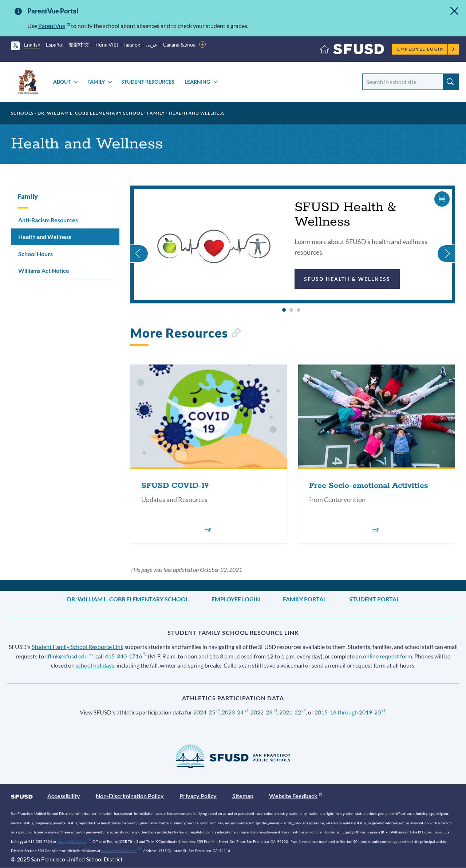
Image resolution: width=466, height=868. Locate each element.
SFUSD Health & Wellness (347, 279)
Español (55, 45)
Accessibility (64, 796)
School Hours (35, 254)
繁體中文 (79, 45)
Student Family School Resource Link (78, 647)
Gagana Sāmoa (179, 45)
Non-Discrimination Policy (130, 796)
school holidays (95, 665)
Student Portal (374, 599)
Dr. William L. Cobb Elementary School (90, 113)
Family (96, 82)
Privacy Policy (198, 796)
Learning (197, 82)
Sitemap (243, 796)
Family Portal (305, 599)
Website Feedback (296, 796)
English (32, 45)
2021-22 (293, 712)
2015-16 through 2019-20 (350, 712)
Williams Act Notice (44, 270)
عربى (151, 45)
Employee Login (426, 49)
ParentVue (54, 26)
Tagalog (132, 45)
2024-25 (207, 712)
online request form (388, 656)
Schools (22, 113)
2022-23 (264, 712)
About (62, 82)
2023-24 (235, 712)
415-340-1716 (126, 656)
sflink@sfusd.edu (69, 656)
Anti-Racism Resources (48, 220)
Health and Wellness (45, 237)
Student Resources (148, 82)
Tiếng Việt (106, 45)
